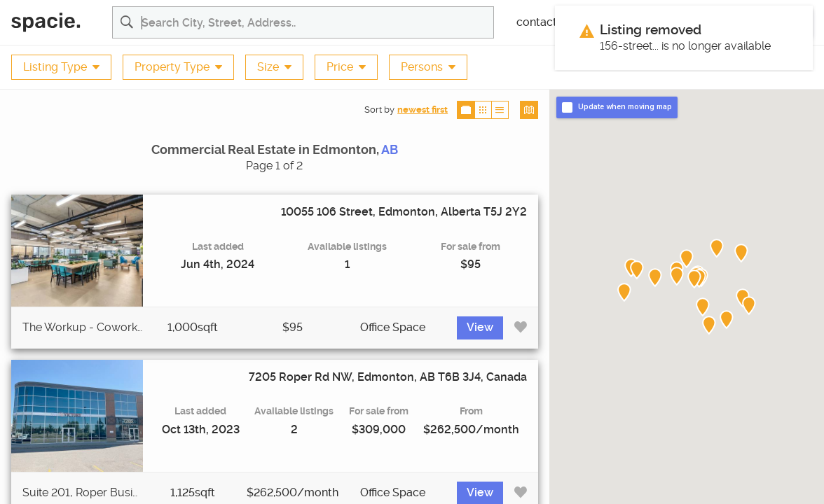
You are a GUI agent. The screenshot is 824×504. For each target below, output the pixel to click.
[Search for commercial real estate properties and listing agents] (317, 23)
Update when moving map (625, 107)
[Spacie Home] (56, 23)
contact (537, 22)
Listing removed (651, 30)
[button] (694, 279)
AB (390, 150)
